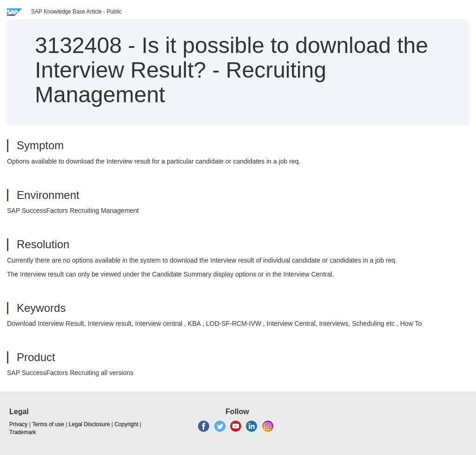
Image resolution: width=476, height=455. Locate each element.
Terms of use (48, 424)
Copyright (126, 424)
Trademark (23, 432)
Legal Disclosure (89, 424)
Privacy (18, 424)
